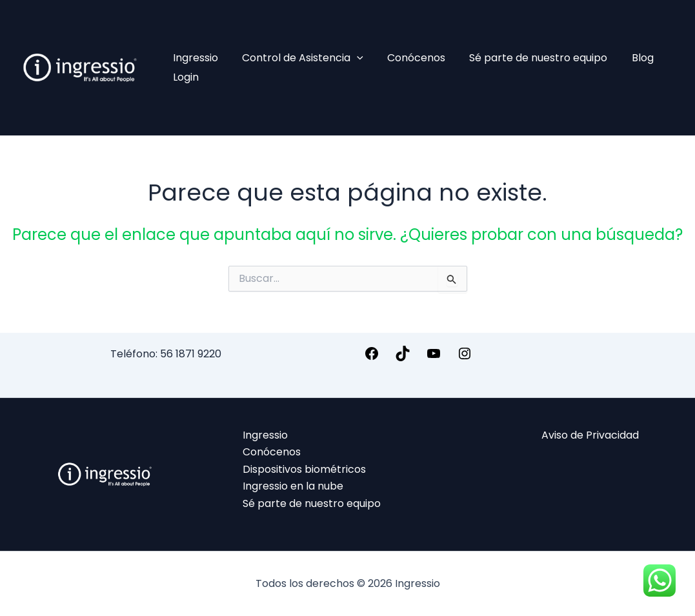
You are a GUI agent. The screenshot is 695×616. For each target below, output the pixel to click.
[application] (352, 58)
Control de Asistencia (297, 58)
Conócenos (408, 58)
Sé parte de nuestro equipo (527, 58)
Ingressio (194, 58)
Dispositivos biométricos (304, 469)
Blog (627, 58)
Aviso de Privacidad (590, 435)
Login (184, 77)
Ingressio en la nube (293, 486)
